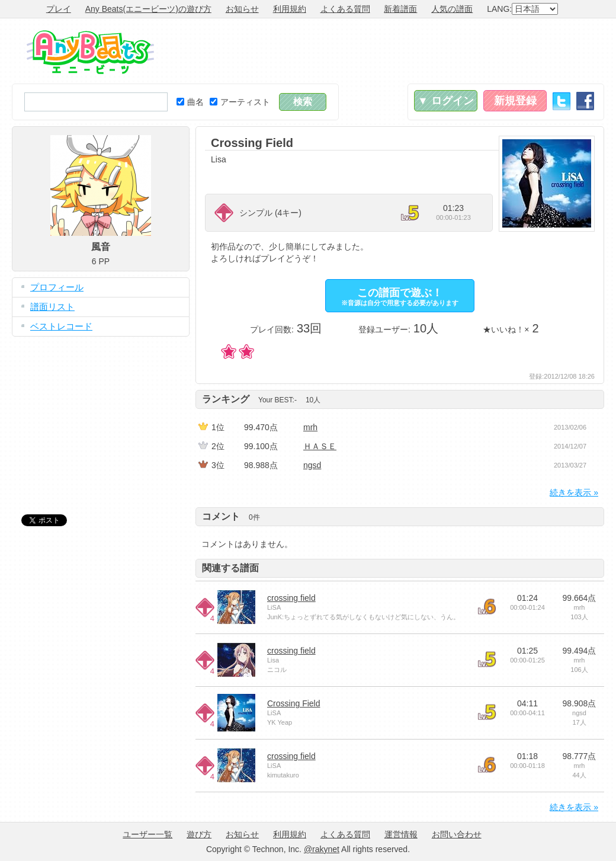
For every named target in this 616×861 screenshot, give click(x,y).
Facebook (585, 101)
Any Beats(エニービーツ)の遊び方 (148, 9)
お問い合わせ (457, 834)
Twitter (562, 101)
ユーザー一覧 (147, 834)
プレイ (59, 9)
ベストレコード (61, 326)
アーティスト (240, 102)
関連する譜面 (230, 568)
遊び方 (199, 834)
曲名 (190, 102)
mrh (310, 427)
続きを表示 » (574, 492)
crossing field (291, 598)
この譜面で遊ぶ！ (400, 297)
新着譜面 (400, 9)
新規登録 (515, 101)
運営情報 (401, 834)
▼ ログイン (446, 101)
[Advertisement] (389, 51)
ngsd (312, 465)
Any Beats (90, 52)
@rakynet (322, 849)
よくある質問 (345, 9)
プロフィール (57, 287)
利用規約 (290, 9)
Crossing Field (293, 703)
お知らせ (242, 9)
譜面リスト (52, 307)
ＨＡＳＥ (320, 446)
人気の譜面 (452, 9)
